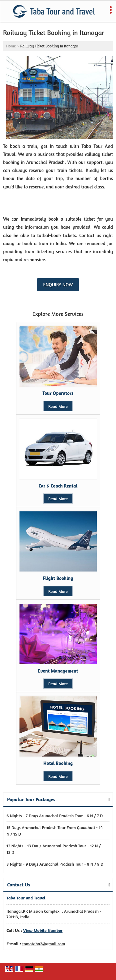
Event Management (58, 671)
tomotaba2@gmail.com (44, 944)
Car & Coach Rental (58, 486)
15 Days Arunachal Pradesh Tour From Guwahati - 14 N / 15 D (55, 831)
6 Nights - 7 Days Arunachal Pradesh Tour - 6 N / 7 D (55, 816)
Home (11, 46)
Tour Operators (58, 393)
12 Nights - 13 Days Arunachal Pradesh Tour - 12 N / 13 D (54, 849)
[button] (43, 930)
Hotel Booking (58, 763)
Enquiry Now (58, 285)
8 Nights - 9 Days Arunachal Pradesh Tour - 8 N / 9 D (55, 864)
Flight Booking (58, 578)
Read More (58, 406)
